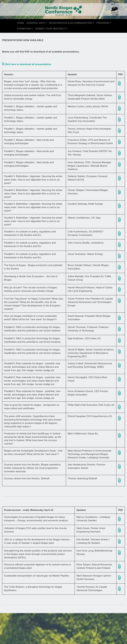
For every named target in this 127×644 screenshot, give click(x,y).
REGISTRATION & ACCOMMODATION (71, 23)
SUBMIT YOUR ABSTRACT (50, 29)
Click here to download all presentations (27, 64)
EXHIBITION (24, 29)
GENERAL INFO (36, 23)
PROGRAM (103, 23)
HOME (20, 23)
